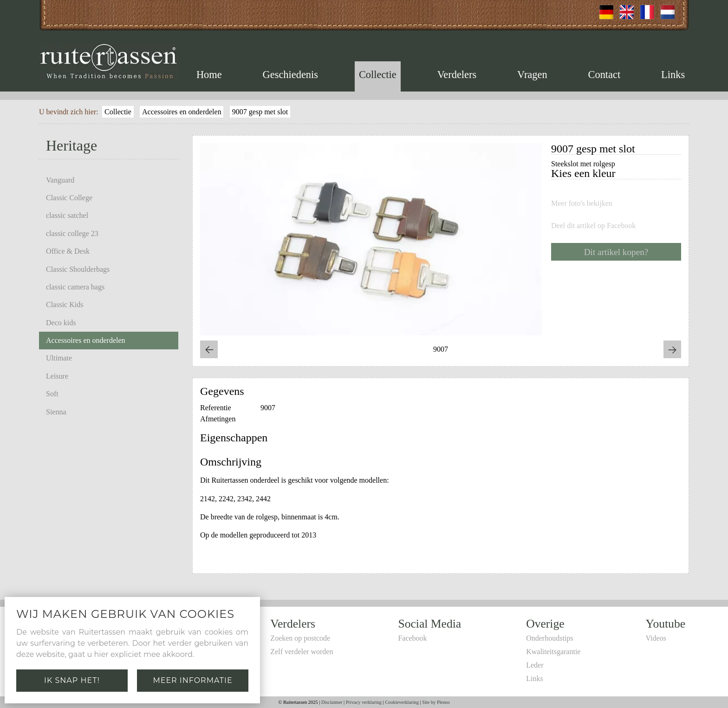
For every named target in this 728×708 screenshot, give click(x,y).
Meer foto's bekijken (582, 203)
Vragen (532, 75)
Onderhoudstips (549, 638)
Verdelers (457, 75)
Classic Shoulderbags (78, 269)
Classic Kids (65, 305)
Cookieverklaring (402, 702)
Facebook (412, 638)
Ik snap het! (72, 680)
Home (209, 75)
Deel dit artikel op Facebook (593, 226)
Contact (604, 75)
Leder (535, 665)
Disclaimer (332, 702)
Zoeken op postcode (300, 638)
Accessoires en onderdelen (182, 112)
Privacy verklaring (364, 702)
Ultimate (59, 358)
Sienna (56, 412)
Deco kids (61, 323)
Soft (52, 394)
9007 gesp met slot (260, 112)
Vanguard (60, 180)
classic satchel (67, 215)
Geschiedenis (290, 75)
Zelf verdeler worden (302, 652)
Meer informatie (192, 680)
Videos (656, 638)
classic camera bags (75, 287)
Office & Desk (68, 251)
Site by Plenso (436, 702)
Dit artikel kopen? (616, 252)
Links (673, 75)
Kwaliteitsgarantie (553, 652)
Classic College (69, 198)
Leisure (57, 376)
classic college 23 (72, 233)
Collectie (378, 75)
